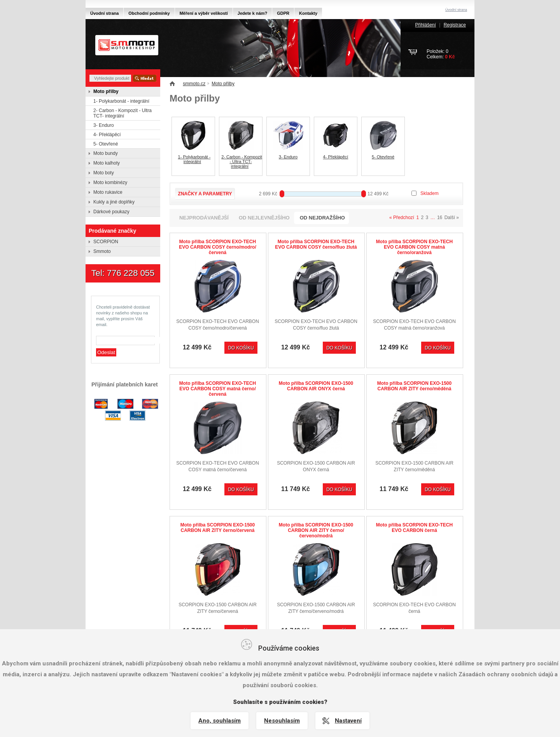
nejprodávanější (204, 218)
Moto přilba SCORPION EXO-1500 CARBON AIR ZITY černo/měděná (414, 386)
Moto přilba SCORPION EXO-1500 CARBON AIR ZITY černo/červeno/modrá (316, 530)
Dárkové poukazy (111, 212)
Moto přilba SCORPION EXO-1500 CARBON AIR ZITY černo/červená (218, 528)
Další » (452, 218)
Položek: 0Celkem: (441, 54)
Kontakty (308, 13)
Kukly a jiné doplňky (114, 202)
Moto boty (104, 173)
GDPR (283, 13)
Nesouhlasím (282, 721)
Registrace (455, 25)
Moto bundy (106, 153)
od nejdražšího (322, 218)
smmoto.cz (194, 84)
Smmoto (102, 251)
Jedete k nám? (252, 13)
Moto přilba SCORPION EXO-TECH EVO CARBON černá (414, 528)
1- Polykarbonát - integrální (194, 159)
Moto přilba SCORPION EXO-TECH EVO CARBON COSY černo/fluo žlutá (316, 244)
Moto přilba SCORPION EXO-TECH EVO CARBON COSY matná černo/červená (218, 389)
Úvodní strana (104, 13)
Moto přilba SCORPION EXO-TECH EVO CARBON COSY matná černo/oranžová (414, 247)
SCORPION (106, 242)
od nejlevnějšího (264, 218)
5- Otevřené (383, 157)
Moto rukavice (108, 192)
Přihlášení (425, 25)
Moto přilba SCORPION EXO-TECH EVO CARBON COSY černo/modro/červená (217, 247)
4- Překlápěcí (336, 157)
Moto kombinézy (110, 182)
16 (440, 218)
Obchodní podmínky (149, 13)
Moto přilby (223, 84)
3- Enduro (288, 157)
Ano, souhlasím (220, 721)
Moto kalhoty (107, 163)
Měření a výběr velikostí (204, 13)
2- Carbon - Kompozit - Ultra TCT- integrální (242, 161)
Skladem (430, 193)
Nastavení (348, 721)
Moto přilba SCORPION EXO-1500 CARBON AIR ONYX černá (316, 386)
